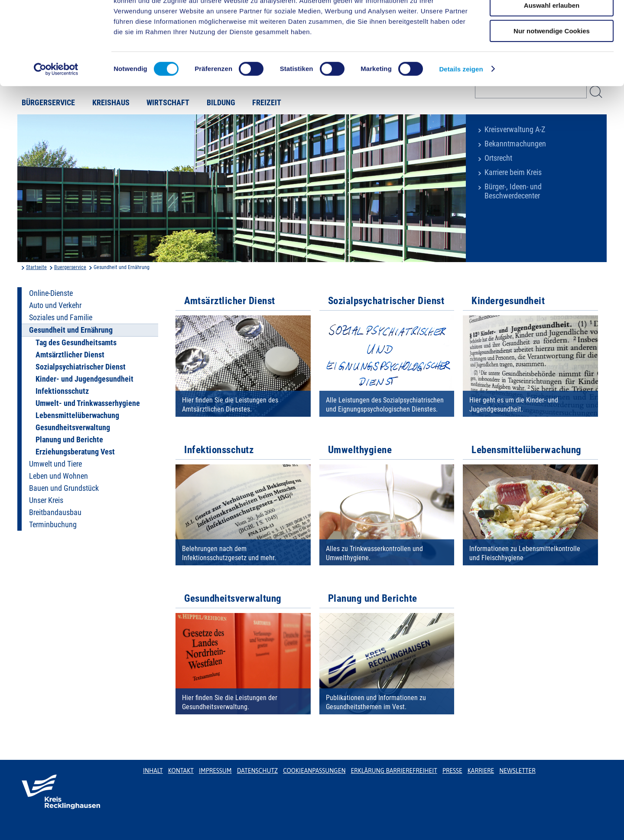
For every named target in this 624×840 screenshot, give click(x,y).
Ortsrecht (498, 158)
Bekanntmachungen (515, 144)
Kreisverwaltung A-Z (515, 130)
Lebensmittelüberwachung (77, 415)
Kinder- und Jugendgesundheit (84, 379)
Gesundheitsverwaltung (73, 428)
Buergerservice (70, 267)
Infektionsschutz (62, 391)
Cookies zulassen (552, 21)
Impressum (215, 771)
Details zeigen (461, 110)
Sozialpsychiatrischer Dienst (81, 367)
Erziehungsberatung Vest (75, 452)
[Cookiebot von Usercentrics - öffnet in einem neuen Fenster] (56, 110)
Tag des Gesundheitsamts (76, 343)
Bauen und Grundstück (64, 488)
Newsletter (517, 771)
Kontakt (181, 771)
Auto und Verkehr (55, 305)
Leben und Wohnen (58, 476)
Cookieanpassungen (314, 771)
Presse (452, 771)
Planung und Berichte (69, 440)
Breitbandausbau (55, 512)
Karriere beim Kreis (513, 172)
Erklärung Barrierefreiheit (394, 771)
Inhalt (153, 771)
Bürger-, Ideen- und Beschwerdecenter (513, 191)
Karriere (481, 771)
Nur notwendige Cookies (552, 72)
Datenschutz (258, 771)
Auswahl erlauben (552, 47)
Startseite (36, 267)
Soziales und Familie (61, 318)
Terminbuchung (53, 525)
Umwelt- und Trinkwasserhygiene (88, 403)
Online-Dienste (51, 293)
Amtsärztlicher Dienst (70, 355)
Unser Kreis (46, 500)
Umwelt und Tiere (55, 464)
